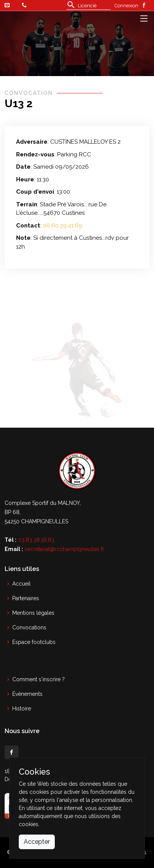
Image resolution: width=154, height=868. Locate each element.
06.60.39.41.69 (63, 226)
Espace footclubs (34, 642)
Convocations (29, 627)
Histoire (22, 709)
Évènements (27, 694)
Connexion (126, 6)
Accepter (37, 842)
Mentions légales (33, 613)
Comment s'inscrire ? (38, 679)
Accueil (21, 584)
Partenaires (26, 598)
